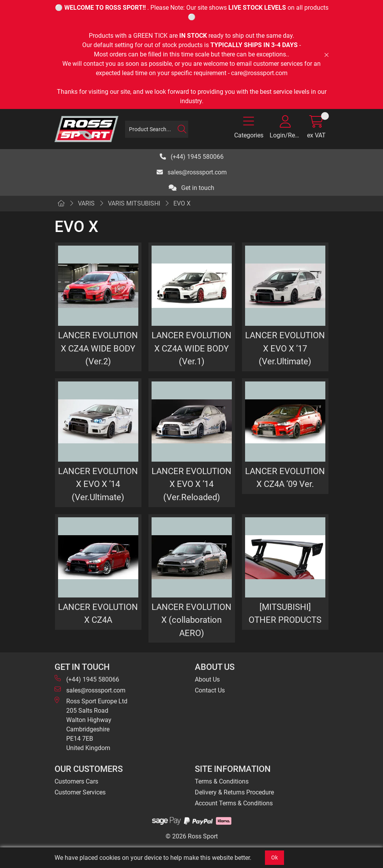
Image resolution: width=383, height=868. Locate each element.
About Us (207, 679)
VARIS (86, 203)
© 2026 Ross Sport (192, 836)
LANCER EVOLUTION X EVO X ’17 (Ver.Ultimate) (285, 348)
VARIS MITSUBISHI (134, 203)
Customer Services (80, 792)
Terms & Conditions (222, 781)
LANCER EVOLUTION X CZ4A (98, 613)
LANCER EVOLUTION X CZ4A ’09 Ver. (285, 478)
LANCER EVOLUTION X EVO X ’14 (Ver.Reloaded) (191, 484)
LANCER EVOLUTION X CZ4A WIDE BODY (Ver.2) (98, 348)
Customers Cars (76, 781)
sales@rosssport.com (192, 172)
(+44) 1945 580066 (192, 157)
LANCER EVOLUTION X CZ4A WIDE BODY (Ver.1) (191, 348)
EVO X (182, 203)
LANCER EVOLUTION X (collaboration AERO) (191, 620)
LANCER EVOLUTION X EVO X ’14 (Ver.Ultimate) (98, 484)
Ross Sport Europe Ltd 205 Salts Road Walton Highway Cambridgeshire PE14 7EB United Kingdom (91, 724)
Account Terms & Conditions (234, 803)
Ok (274, 857)
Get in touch (191, 188)
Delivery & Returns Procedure (234, 792)
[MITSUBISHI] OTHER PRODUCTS (285, 613)
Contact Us (210, 690)
